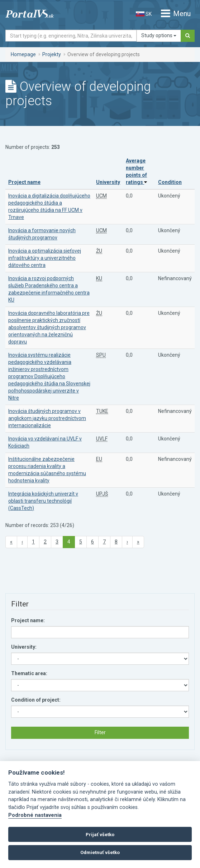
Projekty (52, 54)
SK (144, 14)
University (108, 182)
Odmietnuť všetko (100, 852)
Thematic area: (29, 673)
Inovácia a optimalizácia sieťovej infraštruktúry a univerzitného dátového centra (45, 258)
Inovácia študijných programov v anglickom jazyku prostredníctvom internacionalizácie (47, 418)
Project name (24, 182)
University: (24, 647)
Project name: (28, 620)
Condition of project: (36, 700)
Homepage (23, 54)
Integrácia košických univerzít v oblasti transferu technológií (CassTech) (43, 501)
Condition (170, 182)
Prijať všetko (100, 835)
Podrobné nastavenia (35, 815)
